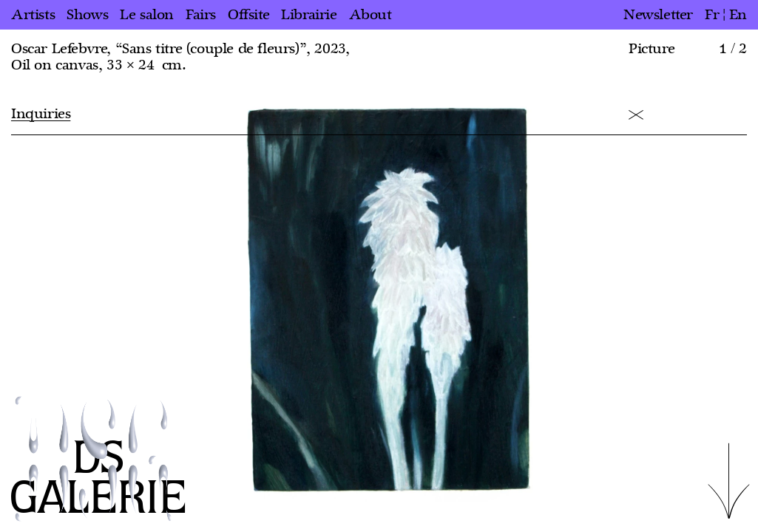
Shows (87, 15)
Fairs (201, 15)
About (370, 15)
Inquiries (41, 114)
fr (712, 15)
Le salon (147, 15)
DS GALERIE (98, 479)
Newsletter (658, 15)
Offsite (248, 15)
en (738, 15)
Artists (33, 15)
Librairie (309, 15)
